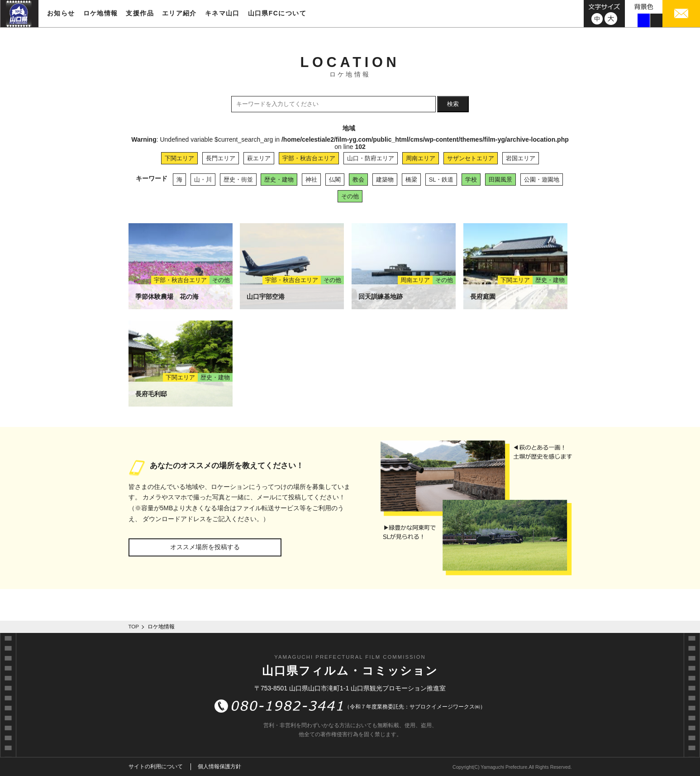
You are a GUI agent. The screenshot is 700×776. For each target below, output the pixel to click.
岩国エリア (521, 158)
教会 (358, 180)
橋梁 (411, 180)
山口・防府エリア (371, 158)
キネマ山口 (222, 13)
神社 (311, 180)
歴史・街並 (238, 180)
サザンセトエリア (471, 158)
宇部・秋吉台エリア (309, 158)
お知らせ (61, 13)
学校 (471, 180)
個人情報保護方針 (219, 766)
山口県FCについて (277, 13)
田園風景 (500, 180)
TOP (134, 627)
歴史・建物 (279, 180)
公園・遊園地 (542, 180)
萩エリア (259, 158)
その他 (350, 196)
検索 (453, 104)
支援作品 (140, 13)
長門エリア (221, 158)
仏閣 (335, 180)
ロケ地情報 (101, 13)
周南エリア (421, 158)
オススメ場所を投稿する (205, 547)
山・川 (203, 180)
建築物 (385, 180)
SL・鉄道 (441, 180)
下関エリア (179, 158)
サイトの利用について (156, 766)
